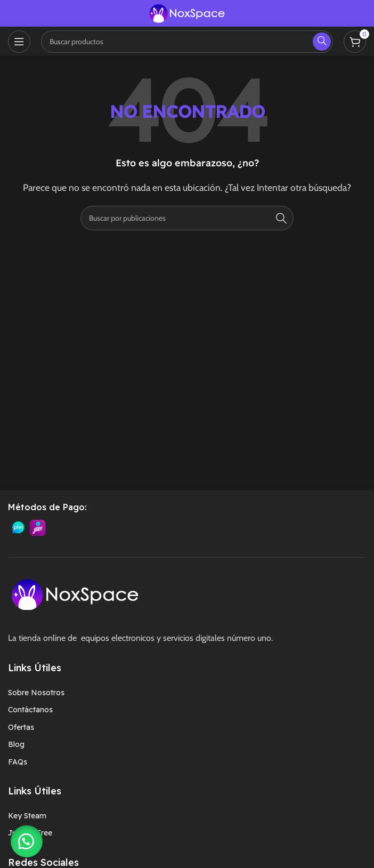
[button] (27, 841)
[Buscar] (187, 218)
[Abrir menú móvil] (19, 42)
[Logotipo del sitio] (187, 13)
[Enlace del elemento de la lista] (187, 693)
